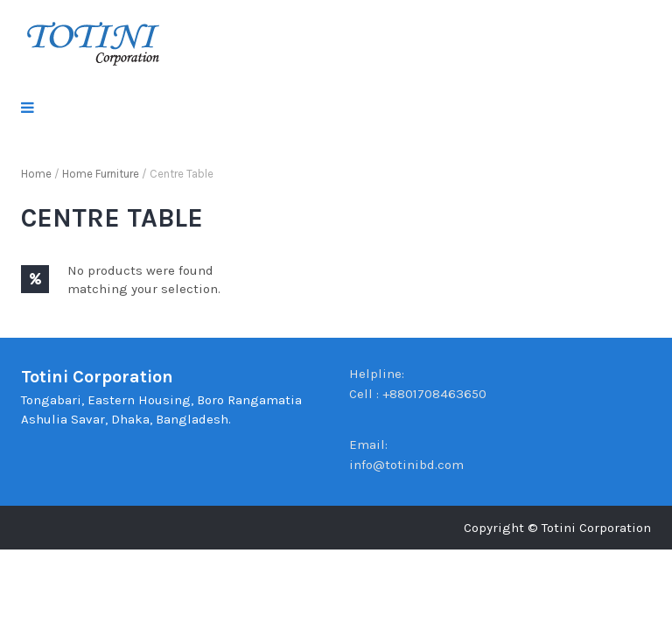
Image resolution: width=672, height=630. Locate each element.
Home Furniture (101, 174)
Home (36, 174)
